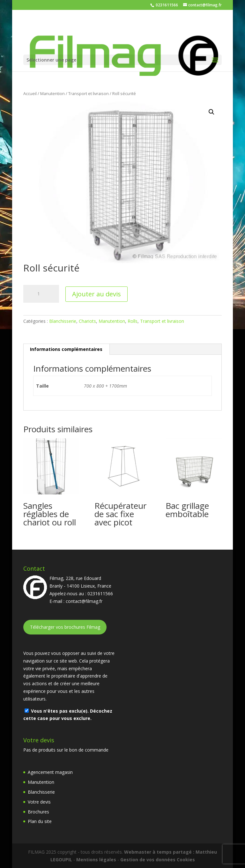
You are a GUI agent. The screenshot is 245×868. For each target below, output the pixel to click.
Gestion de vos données (148, 860)
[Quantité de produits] (41, 294)
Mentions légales (96, 860)
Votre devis (39, 802)
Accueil (30, 93)
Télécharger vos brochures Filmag (65, 627)
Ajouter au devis (97, 294)
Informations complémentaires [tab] (66, 349)
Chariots (87, 321)
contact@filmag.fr (84, 601)
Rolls (133, 321)
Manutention (52, 93)
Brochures (38, 812)
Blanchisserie (63, 321)
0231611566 (166, 5)
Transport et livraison (89, 93)
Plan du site (40, 821)
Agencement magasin (50, 772)
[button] (212, 112)
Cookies (186, 860)
